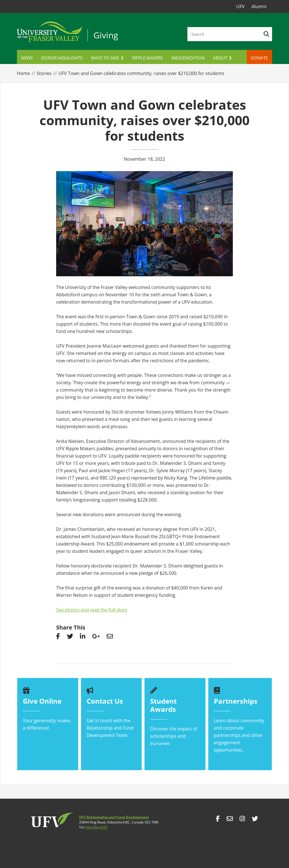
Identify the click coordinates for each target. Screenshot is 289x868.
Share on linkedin (83, 638)
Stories (44, 73)
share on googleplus (96, 638)
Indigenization (188, 58)
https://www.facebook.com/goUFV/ (218, 820)
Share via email (110, 638)
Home (23, 73)
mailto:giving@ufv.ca (230, 820)
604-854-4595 (97, 827)
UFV (240, 6)
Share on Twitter (70, 638)
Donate (259, 58)
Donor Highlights (62, 58)
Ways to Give (105, 58)
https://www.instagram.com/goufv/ (242, 820)
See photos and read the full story (92, 610)
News (27, 58)
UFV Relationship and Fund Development (114, 817)
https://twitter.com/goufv (255, 820)
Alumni (259, 6)
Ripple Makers (147, 58)
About (220, 58)
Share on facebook (58, 638)
